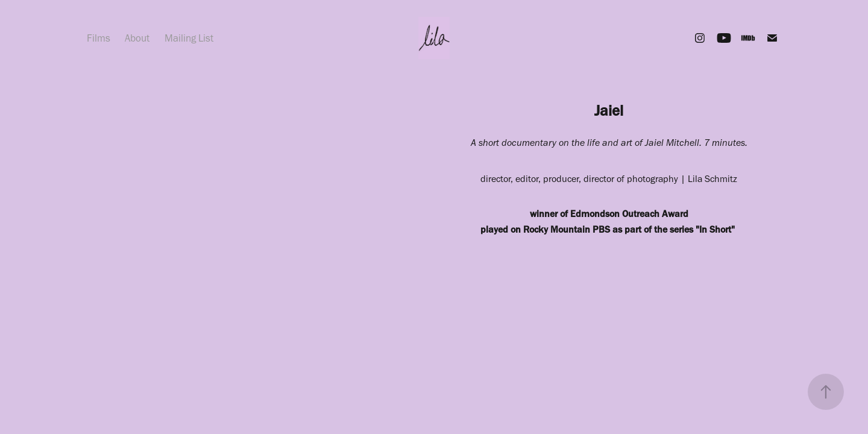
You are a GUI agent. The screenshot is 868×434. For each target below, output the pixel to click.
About (137, 38)
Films (99, 38)
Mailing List (189, 38)
